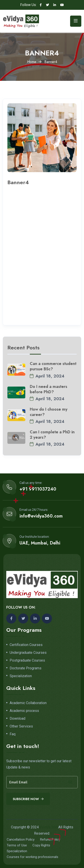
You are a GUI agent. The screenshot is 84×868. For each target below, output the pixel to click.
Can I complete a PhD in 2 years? (52, 435)
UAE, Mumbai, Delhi (40, 543)
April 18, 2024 (47, 376)
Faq (13, 734)
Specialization (21, 676)
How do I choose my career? (49, 412)
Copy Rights (41, 845)
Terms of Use (17, 845)
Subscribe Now (28, 799)
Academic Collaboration (28, 703)
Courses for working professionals (32, 857)
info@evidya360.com (41, 516)
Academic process (24, 711)
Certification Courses (26, 645)
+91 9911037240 (38, 489)
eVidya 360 (48, 827)
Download (17, 719)
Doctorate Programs (26, 668)
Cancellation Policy (21, 839)
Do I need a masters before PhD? (48, 389)
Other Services (21, 726)
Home (32, 62)
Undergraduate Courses (28, 653)
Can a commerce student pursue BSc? (53, 366)
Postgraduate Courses (27, 660)
